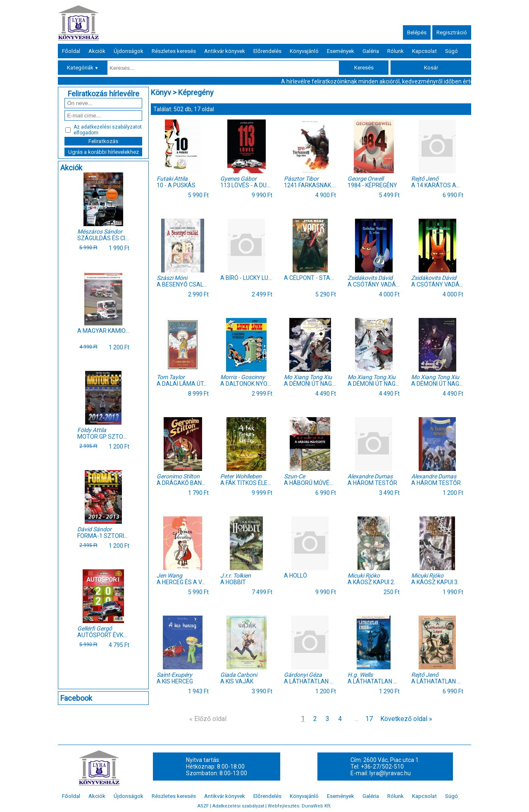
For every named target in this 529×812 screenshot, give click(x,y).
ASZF (203, 806)
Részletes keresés (174, 51)
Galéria (371, 51)
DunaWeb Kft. (317, 806)
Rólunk (396, 51)
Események (341, 51)
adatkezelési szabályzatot (111, 127)
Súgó (452, 51)
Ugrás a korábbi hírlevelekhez (104, 152)
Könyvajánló (304, 51)
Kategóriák (83, 68)
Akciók (97, 51)
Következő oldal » (406, 719)
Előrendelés (267, 51)
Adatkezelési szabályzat (238, 806)
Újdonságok (129, 51)
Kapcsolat (424, 51)
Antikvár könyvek (225, 51)
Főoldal (71, 51)
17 (369, 719)
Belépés (417, 32)
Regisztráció (452, 32)
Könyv (161, 92)
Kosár (431, 68)
